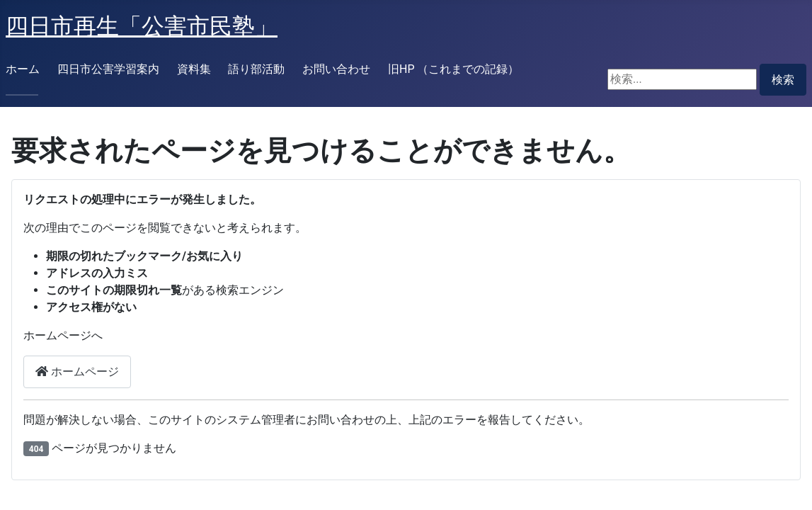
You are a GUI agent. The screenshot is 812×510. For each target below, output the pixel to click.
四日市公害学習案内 (108, 69)
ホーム (23, 69)
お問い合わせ (336, 69)
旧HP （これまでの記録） (453, 69)
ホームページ (77, 372)
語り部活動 (256, 69)
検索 (783, 80)
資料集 (194, 69)
